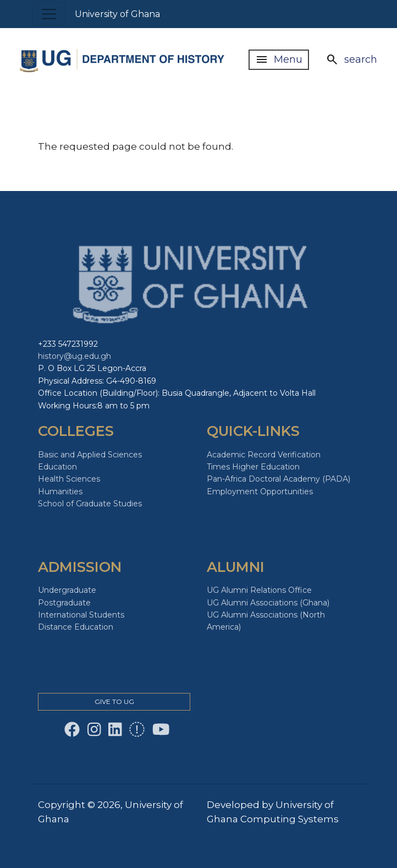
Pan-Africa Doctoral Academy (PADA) (279, 479)
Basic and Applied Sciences (90, 455)
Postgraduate (64, 603)
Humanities (60, 492)
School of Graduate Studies (90, 504)
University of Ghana (117, 14)
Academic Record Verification (264, 455)
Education (57, 467)
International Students (81, 615)
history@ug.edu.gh (75, 356)
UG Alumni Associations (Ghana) (268, 603)
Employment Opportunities (260, 492)
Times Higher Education (253, 467)
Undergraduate (67, 590)
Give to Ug (114, 702)
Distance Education (76, 627)
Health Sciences (69, 479)
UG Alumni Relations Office (259, 590)
